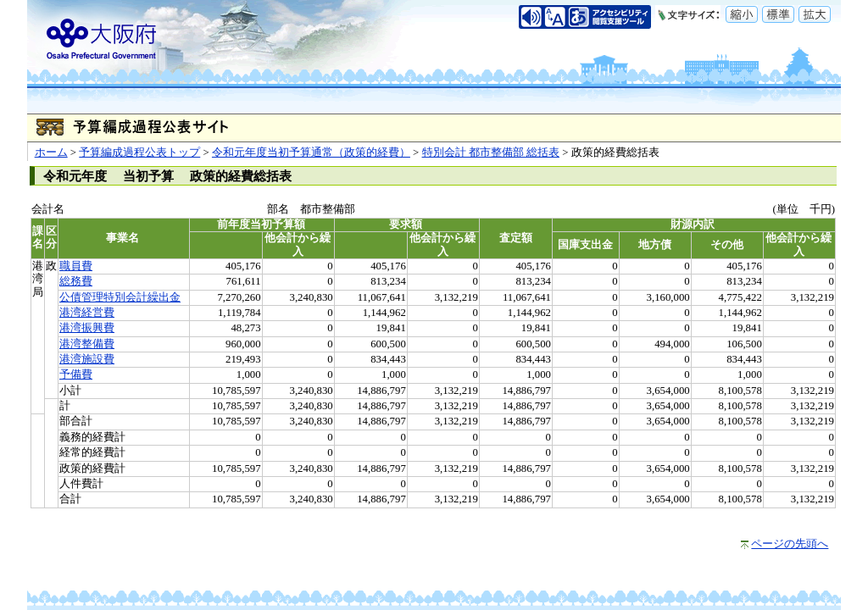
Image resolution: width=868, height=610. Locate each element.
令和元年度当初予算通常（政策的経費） (311, 152)
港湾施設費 (87, 359)
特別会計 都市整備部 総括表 (491, 152)
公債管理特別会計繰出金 (120, 297)
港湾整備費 (87, 344)
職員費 (76, 266)
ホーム (51, 152)
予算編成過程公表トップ (139, 152)
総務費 (76, 281)
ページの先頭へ (790, 544)
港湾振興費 (87, 328)
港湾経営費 (87, 313)
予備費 (76, 374)
